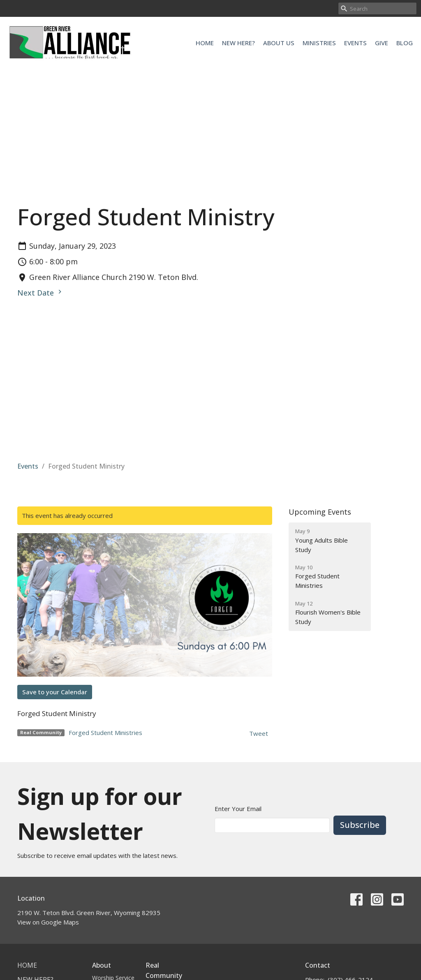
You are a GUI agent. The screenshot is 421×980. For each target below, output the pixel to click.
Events (355, 43)
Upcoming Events (320, 512)
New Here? (238, 43)
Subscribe (360, 825)
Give (382, 43)
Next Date (40, 293)
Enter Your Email (238, 809)
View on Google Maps (48, 922)
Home (205, 43)
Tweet (259, 733)
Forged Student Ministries (105, 733)
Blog (405, 43)
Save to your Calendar (55, 692)
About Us (279, 43)
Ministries (319, 43)
